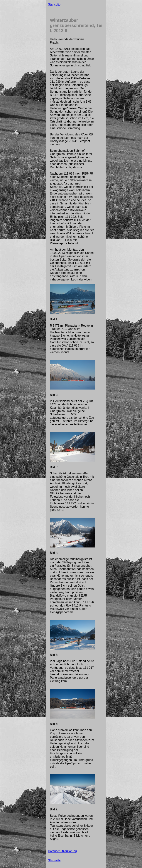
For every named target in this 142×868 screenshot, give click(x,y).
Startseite (54, 5)
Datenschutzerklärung (62, 851)
